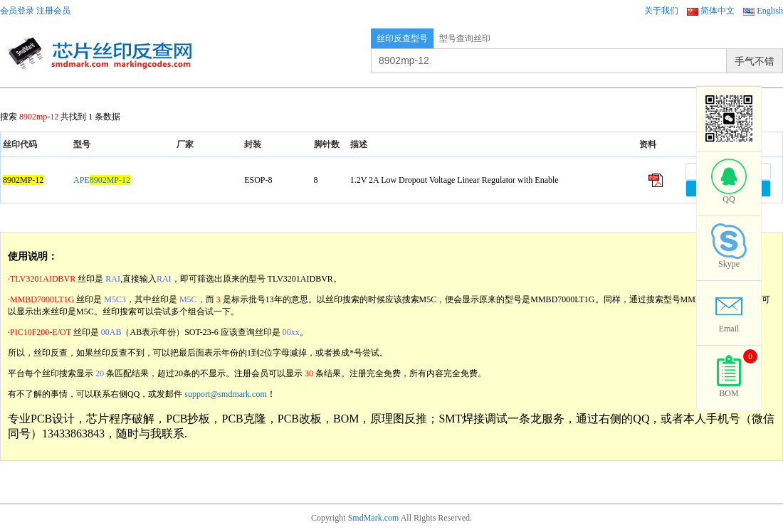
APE (102, 180)
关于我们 (661, 11)
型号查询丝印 (465, 38)
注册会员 (53, 11)
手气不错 (755, 61)
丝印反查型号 (402, 38)
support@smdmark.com (225, 394)
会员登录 (17, 11)
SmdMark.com (374, 518)
